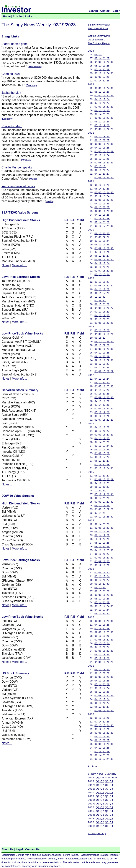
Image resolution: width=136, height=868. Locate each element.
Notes (6, 265)
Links (29, 16)
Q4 (111, 781)
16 (104, 62)
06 (96, 140)
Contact (105, 11)
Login (117, 11)
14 (100, 58)
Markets (26, 160)
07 (96, 58)
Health (49, 201)
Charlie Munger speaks (17, 167)
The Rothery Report (99, 43)
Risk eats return (12, 126)
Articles (18, 16)
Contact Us (32, 849)
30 (112, 62)
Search (93, 11)
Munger (34, 179)
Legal (19, 849)
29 (112, 96)
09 (100, 62)
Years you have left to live (18, 186)
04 (96, 55)
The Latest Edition (98, 28)
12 (100, 92)
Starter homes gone (15, 44)
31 (112, 73)
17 (104, 73)
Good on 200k (11, 74)
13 (100, 103)
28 (108, 69)
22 (108, 62)
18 (104, 136)
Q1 (98, 778)
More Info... (19, 265)
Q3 (107, 781)
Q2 (102, 781)
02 (96, 107)
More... (58, 866)
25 (108, 66)
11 (100, 55)
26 (108, 92)
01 (96, 62)
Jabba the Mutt (11, 93)
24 (108, 73)
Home (7, 16)
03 (96, 73)
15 (104, 96)
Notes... (7, 484)
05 (96, 66)
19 (104, 66)
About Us (8, 849)
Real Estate (35, 66)
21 (104, 58)
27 (108, 58)
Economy (32, 85)
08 (100, 129)
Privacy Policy (97, 833)
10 (100, 66)
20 (104, 103)
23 (108, 107)
